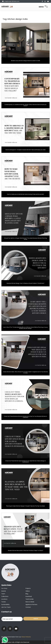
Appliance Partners (31, 604)
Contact (28, 607)
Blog (27, 594)
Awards (4, 591)
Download (29, 596)
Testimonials (30, 599)
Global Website (26, 637)
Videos (28, 591)
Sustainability (5, 604)
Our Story (4, 588)
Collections (5, 596)
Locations (4, 599)
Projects (28, 588)
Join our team (6, 607)
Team (3, 594)
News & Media (30, 602)
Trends (3, 602)
